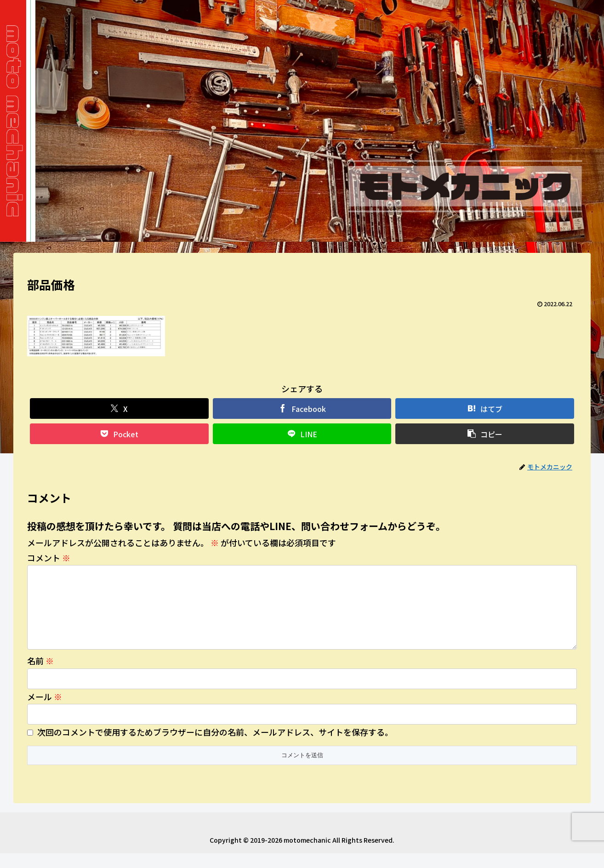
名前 (40, 675)
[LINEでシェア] (302, 434)
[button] (485, 434)
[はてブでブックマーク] (485, 408)
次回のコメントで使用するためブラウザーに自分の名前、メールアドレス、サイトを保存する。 (215, 747)
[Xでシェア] (119, 408)
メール (45, 711)
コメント (49, 558)
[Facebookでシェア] (302, 408)
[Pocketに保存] (119, 434)
